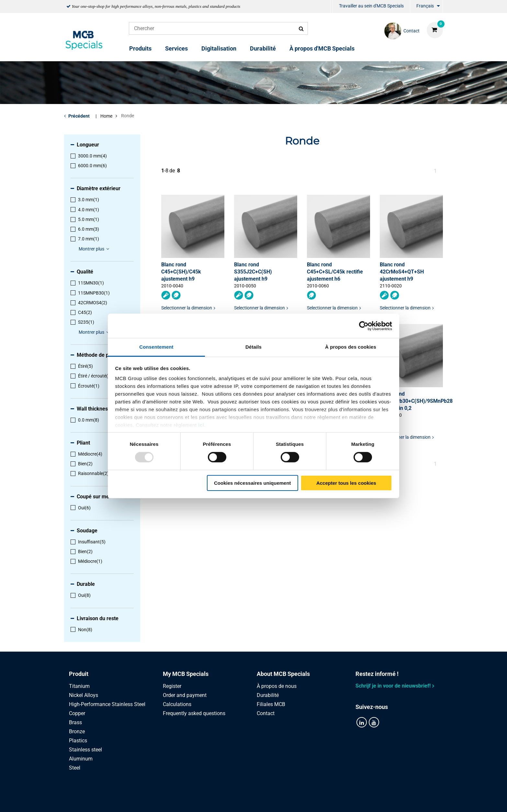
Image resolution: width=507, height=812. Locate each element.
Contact (266, 713)
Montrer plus (95, 249)
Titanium (79, 686)
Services (176, 48)
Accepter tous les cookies (346, 483)
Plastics (78, 741)
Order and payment (185, 695)
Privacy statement (185, 800)
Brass (75, 722)
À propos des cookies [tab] (351, 347)
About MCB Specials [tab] (283, 674)
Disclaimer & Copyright (343, 800)
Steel (75, 768)
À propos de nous (277, 686)
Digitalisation (219, 48)
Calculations (177, 704)
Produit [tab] (79, 674)
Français (425, 6)
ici (201, 425)
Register (172, 686)
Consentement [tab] (156, 347)
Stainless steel (85, 750)
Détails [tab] (253, 347)
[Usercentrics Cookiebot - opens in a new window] (364, 326)
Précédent (79, 116)
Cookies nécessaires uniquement (253, 483)
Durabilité (263, 48)
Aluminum (81, 759)
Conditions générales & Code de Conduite (261, 800)
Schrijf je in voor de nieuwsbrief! (393, 686)
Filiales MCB (271, 704)
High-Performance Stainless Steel (107, 704)
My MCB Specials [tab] (186, 674)
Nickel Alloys (84, 695)
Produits (140, 48)
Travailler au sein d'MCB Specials (371, 6)
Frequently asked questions (194, 713)
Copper (77, 713)
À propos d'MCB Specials (322, 48)
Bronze (77, 731)
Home (106, 116)
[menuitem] (332, 7)
